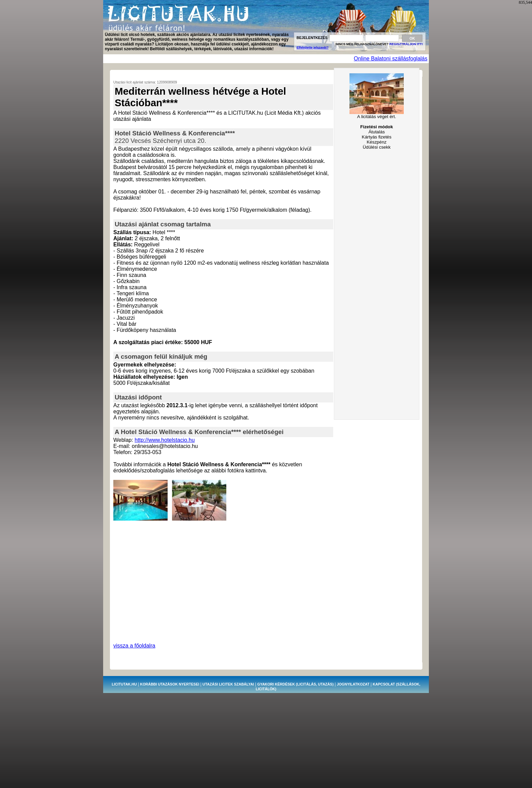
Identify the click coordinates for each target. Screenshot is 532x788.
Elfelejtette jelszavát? (312, 48)
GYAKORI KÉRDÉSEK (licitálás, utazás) (295, 684)
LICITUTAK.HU (124, 684)
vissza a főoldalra (134, 646)
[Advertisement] (228, 59)
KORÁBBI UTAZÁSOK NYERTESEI (170, 684)
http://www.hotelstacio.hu (165, 440)
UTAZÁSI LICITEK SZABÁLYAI (228, 684)
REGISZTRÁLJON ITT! (406, 44)
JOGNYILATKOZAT (353, 684)
